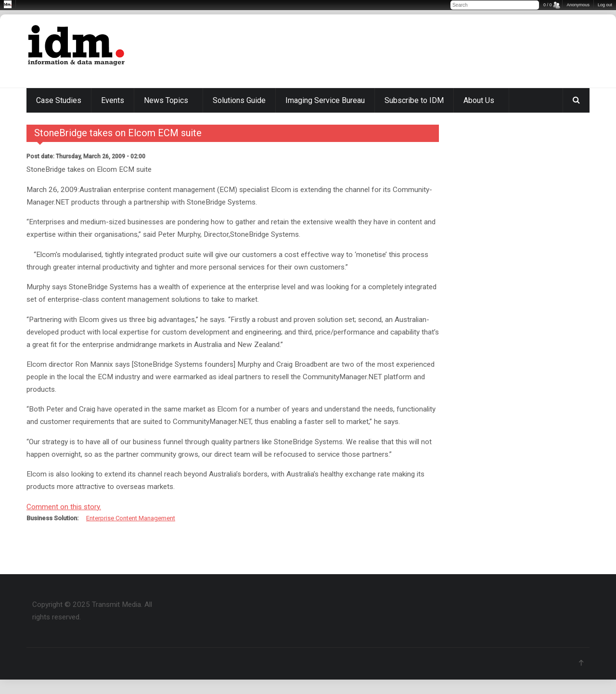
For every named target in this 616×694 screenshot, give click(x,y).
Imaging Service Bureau (325, 100)
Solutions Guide (239, 100)
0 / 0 (548, 5)
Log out (605, 5)
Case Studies (59, 100)
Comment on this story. (64, 507)
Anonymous (578, 5)
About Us (479, 100)
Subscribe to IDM (414, 100)
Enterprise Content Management (131, 518)
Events (113, 100)
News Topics (166, 100)
